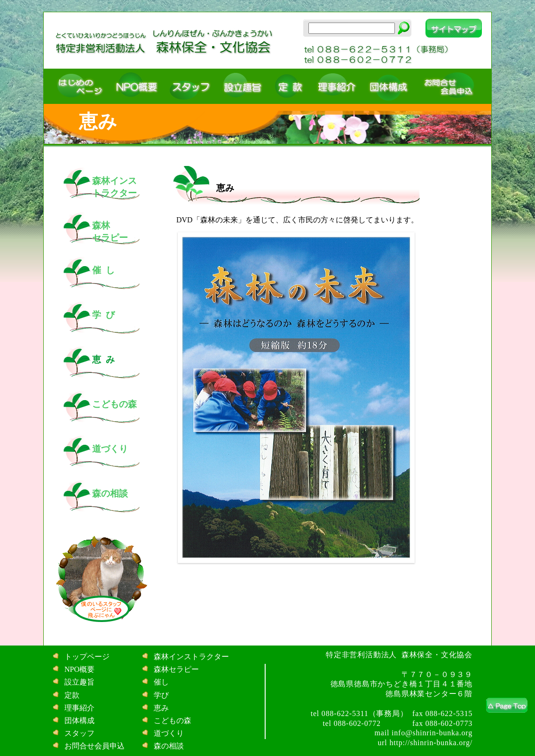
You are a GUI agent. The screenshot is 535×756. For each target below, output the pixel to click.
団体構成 (79, 721)
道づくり (168, 733)
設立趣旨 (79, 682)
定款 (71, 695)
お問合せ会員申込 (94, 746)
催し (160, 682)
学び (160, 695)
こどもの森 (172, 721)
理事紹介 (79, 708)
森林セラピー (175, 669)
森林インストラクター (190, 657)
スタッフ (79, 733)
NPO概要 (79, 669)
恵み (160, 708)
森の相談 (168, 746)
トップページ (86, 657)
